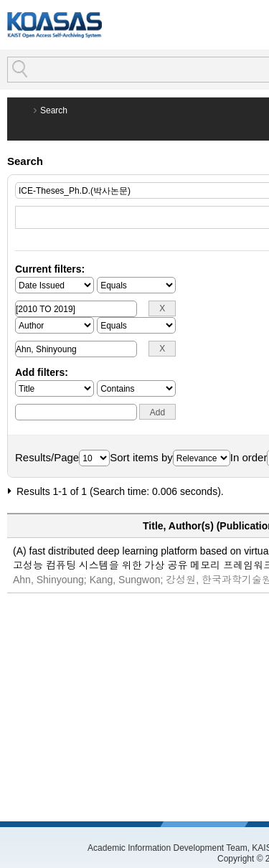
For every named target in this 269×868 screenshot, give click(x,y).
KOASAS (55, 25)
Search (54, 110)
